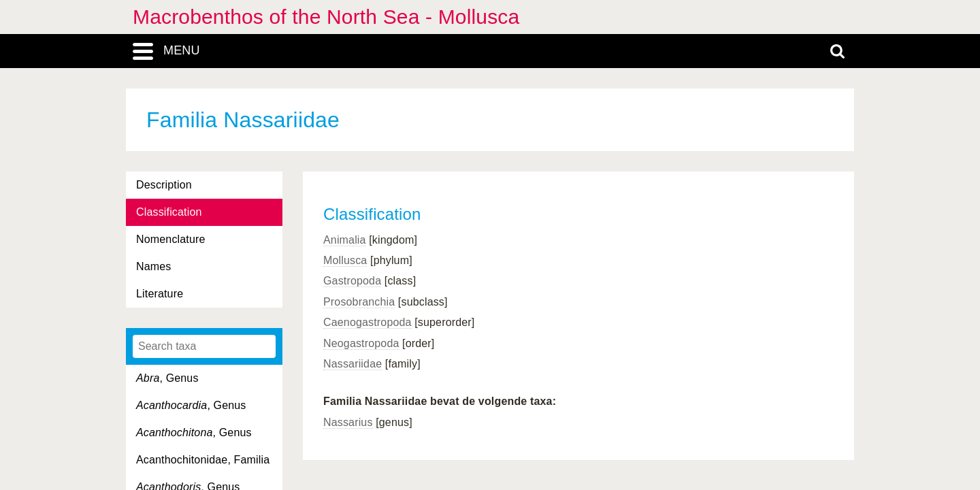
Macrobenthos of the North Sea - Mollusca (326, 17)
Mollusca (345, 260)
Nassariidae (353, 364)
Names (153, 266)
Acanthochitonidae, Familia (203, 460)
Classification (169, 212)
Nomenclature (171, 239)
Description (164, 185)
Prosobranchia (359, 302)
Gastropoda (352, 281)
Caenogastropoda (367, 322)
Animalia (345, 240)
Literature (160, 294)
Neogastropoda (361, 343)
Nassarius (348, 422)
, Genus (167, 378)
